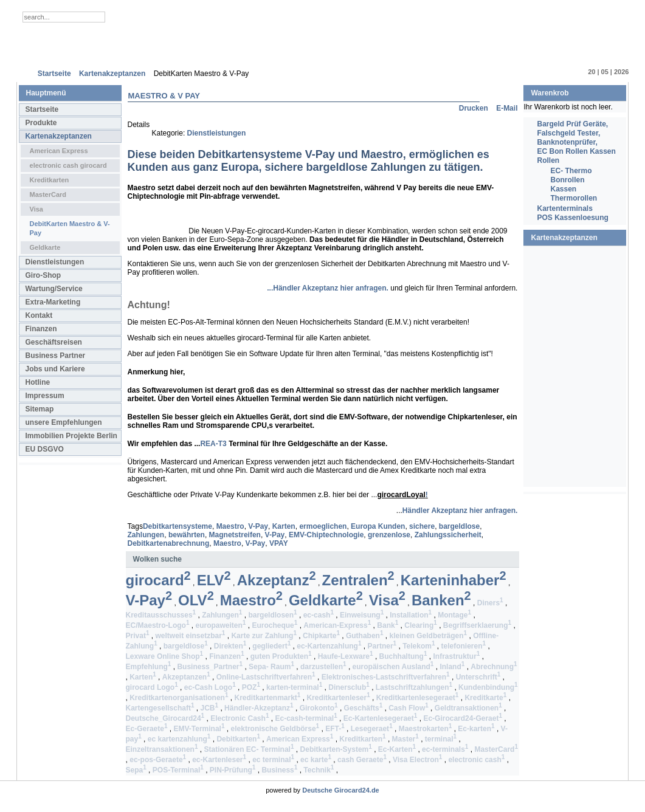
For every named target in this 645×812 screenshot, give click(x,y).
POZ (251, 687)
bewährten (187, 535)
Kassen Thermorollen (574, 194)
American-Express (337, 625)
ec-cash (319, 615)
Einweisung (362, 615)
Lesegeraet (372, 729)
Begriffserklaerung (477, 625)
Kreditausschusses (161, 615)
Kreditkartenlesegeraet (418, 698)
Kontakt (39, 315)
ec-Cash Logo (210, 687)
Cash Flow (409, 708)
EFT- (335, 729)
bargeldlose (459, 526)
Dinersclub (349, 687)
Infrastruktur (457, 656)
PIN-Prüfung (233, 770)
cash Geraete (362, 760)
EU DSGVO (45, 449)
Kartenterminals (564, 208)
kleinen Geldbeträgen (429, 636)
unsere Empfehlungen (64, 422)
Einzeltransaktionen (162, 749)
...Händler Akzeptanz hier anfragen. (328, 288)
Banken (441, 600)
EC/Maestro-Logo (158, 625)
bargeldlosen (272, 615)
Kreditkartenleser (338, 698)
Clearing (421, 625)
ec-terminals (445, 749)
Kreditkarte (485, 698)
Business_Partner (210, 667)
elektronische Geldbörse (275, 729)
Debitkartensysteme (178, 526)
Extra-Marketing (53, 302)
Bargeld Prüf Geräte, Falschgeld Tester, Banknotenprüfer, (572, 133)
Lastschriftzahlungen (414, 687)
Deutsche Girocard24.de (341, 790)
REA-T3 (213, 444)
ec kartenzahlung (179, 739)
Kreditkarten (50, 180)
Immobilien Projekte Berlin (71, 436)
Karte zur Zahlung (264, 636)
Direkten (230, 646)
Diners (490, 603)
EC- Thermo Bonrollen (571, 175)
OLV (196, 600)
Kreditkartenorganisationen (179, 698)
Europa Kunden (378, 526)
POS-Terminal (178, 770)
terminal (441, 739)
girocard (158, 580)
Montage (454, 615)
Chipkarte (321, 636)
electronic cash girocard (68, 165)
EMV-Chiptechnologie (326, 535)
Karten (284, 526)
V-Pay (258, 526)
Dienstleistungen (55, 262)
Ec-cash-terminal (306, 718)
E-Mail (507, 108)
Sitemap (40, 409)
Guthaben (365, 636)
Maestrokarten (426, 729)
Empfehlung (149, 667)
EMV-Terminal (199, 729)
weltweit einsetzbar (190, 636)
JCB (209, 708)
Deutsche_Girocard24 (165, 718)
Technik (319, 770)
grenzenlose (389, 535)
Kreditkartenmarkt (267, 698)
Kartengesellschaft (160, 708)
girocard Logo (152, 687)
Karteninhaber (454, 580)
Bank (388, 625)
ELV (214, 580)
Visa (36, 209)
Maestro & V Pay (164, 96)
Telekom (419, 646)
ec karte (316, 760)
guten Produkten (281, 656)
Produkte (41, 123)
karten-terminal (294, 687)
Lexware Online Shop (165, 656)
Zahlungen (146, 535)
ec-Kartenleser (219, 760)
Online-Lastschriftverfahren (266, 677)
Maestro (230, 526)
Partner (382, 646)
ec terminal (273, 760)
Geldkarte (45, 247)
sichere (422, 526)
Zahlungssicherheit (448, 535)
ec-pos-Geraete (158, 760)
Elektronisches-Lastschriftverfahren (386, 677)
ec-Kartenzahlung (329, 646)
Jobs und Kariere (55, 369)
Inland (452, 667)
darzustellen (323, 667)
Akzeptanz (277, 580)
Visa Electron (417, 760)
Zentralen (358, 580)
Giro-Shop (43, 275)
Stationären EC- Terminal (249, 749)
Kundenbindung (488, 687)
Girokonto (319, 708)
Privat (138, 636)
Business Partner (56, 356)
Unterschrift (478, 677)
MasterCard (48, 194)
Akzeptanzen (186, 677)
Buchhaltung (403, 656)
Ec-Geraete (147, 729)
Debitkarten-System (336, 749)
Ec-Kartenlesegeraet (381, 718)
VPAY (279, 543)
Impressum (45, 396)
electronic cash (476, 760)
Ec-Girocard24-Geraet (463, 718)
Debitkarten (238, 739)
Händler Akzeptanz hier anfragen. (460, 511)
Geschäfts (364, 708)
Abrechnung (494, 667)
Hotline (38, 382)
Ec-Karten (397, 749)
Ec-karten (476, 729)
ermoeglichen (323, 526)
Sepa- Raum (271, 667)
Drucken (474, 108)
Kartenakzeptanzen (59, 136)
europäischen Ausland (393, 667)
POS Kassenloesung (572, 218)
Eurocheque (274, 625)
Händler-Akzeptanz (259, 708)
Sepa (136, 770)
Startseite (42, 109)
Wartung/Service (54, 289)
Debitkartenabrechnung (169, 543)
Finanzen (41, 329)
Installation (411, 615)
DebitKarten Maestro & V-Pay (70, 228)
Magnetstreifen (235, 535)
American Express (59, 151)
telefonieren (464, 646)
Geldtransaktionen (468, 708)
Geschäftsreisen (54, 342)
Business (279, 770)
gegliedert (271, 646)
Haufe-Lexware (346, 656)
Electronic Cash (240, 718)
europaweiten (220, 625)
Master (405, 739)
